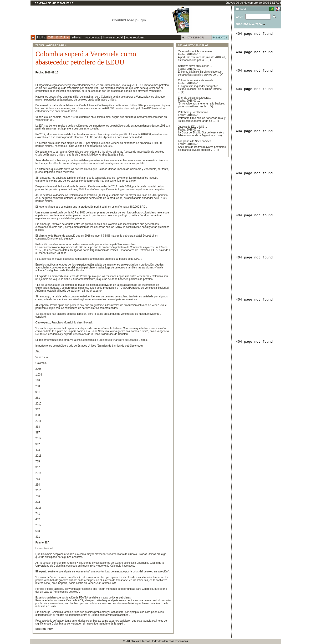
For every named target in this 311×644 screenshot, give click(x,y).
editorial (76, 38)
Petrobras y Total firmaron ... (194, 112)
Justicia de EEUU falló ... (192, 127)
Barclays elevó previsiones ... (195, 66)
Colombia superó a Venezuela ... (197, 80)
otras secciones (136, 38)
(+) (209, 60)
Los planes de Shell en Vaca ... (196, 141)
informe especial (113, 38)
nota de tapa (92, 38)
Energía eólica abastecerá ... (195, 98)
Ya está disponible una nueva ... (197, 51)
